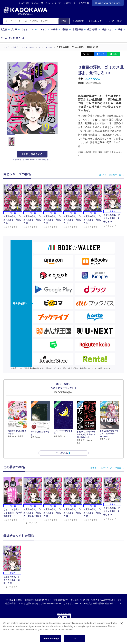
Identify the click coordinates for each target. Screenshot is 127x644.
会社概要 (9, 594)
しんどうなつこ (92, 79)
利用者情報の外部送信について (107, 597)
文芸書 (5, 30)
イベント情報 (114, 21)
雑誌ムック (109, 30)
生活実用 (94, 30)
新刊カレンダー (95, 21)
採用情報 (29, 594)
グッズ (11, 38)
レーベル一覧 (54, 3)
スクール (20, 38)
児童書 (66, 30)
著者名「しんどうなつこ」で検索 (106, 462)
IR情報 (19, 594)
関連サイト (71, 3)
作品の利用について (15, 597)
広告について (41, 594)
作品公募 (85, 3)
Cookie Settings (50, 639)
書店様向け (76, 594)
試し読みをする (32, 154)
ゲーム (4, 38)
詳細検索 (78, 21)
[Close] (122, 623)
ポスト (89, 54)
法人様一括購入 (90, 594)
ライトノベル (29, 30)
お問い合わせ (32, 597)
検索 (64, 21)
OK (74, 639)
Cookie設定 (86, 597)
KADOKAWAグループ (110, 594)
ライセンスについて (59, 594)
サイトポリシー (71, 597)
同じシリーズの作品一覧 (110, 175)
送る (115, 54)
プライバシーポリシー (51, 597)
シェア (102, 54)
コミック (44, 30)
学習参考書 (79, 30)
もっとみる (62, 447)
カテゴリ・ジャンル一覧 (32, 3)
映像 (122, 30)
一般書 (56, 30)
